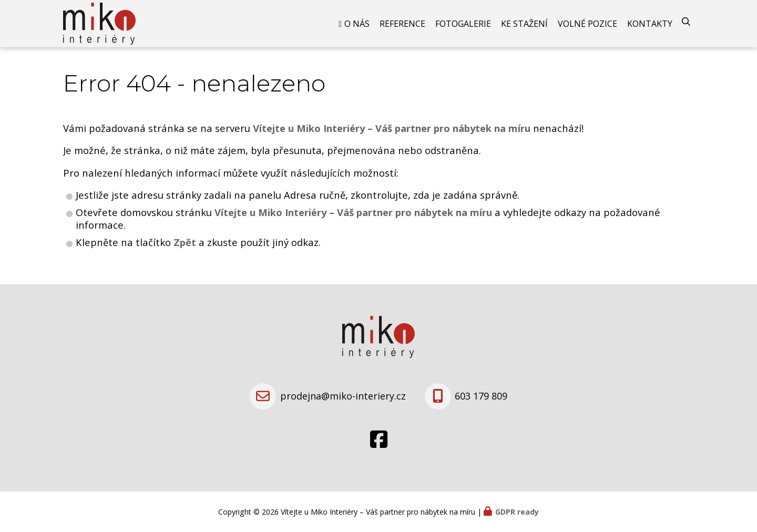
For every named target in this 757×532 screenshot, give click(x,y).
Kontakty (650, 24)
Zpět (185, 242)
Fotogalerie (463, 24)
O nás (357, 24)
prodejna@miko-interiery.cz (343, 396)
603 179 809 (481, 396)
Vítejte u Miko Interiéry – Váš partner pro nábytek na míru (353, 212)
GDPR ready (517, 512)
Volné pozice (587, 24)
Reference (402, 24)
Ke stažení (524, 24)
